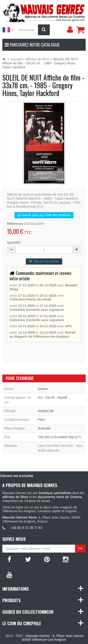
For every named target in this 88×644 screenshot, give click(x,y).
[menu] (70, 30)
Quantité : (15, 242)
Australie (44, 428)
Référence (15, 224)
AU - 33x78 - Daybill (52, 398)
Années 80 (46, 411)
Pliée (41, 420)
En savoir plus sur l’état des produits (44, 215)
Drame (43, 389)
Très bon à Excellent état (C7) (59, 437)
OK (80, 548)
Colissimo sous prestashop (17, 475)
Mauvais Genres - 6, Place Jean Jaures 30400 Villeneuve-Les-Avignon (53, 638)
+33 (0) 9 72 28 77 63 (26, 528)
